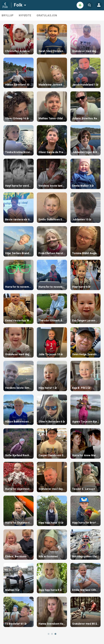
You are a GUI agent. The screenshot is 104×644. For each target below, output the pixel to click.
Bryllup (8, 15)
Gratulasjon (47, 15)
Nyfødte (25, 15)
